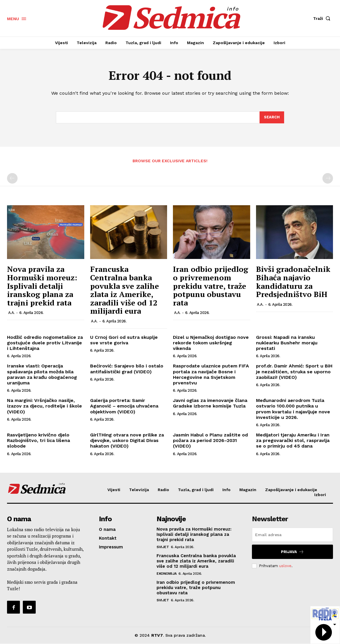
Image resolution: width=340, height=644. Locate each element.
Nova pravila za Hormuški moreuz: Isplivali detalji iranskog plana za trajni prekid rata (42, 286)
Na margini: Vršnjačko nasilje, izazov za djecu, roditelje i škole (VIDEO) (44, 406)
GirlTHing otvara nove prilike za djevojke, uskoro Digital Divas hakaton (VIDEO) (127, 441)
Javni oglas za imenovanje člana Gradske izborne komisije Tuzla (210, 403)
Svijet (163, 547)
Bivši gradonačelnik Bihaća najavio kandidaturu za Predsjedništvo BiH (293, 282)
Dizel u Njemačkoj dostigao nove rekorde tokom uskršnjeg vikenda (211, 343)
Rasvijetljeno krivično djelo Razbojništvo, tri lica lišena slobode (38, 441)
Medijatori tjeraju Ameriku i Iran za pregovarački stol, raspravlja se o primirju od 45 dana (293, 441)
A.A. (11, 313)
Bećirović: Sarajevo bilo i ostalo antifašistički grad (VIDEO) (127, 369)
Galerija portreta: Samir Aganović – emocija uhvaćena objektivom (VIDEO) (124, 406)
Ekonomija (167, 574)
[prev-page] (12, 179)
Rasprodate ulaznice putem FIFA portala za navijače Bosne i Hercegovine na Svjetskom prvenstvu (211, 375)
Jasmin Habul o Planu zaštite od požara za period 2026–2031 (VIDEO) (210, 441)
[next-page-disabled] (328, 179)
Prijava (292, 552)
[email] (292, 535)
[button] (323, 18)
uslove (285, 566)
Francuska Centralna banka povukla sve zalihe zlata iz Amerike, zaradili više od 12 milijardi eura (125, 290)
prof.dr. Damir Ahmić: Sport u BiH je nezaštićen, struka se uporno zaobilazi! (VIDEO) (294, 372)
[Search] (272, 118)
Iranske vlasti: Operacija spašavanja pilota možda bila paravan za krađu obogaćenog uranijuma (42, 375)
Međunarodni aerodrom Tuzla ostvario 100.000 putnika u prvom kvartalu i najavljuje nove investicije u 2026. (293, 409)
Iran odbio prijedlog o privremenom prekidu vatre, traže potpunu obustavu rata (211, 286)
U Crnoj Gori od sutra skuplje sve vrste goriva (124, 340)
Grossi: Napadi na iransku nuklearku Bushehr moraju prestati (287, 343)
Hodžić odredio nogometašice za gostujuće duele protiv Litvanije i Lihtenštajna (45, 343)
